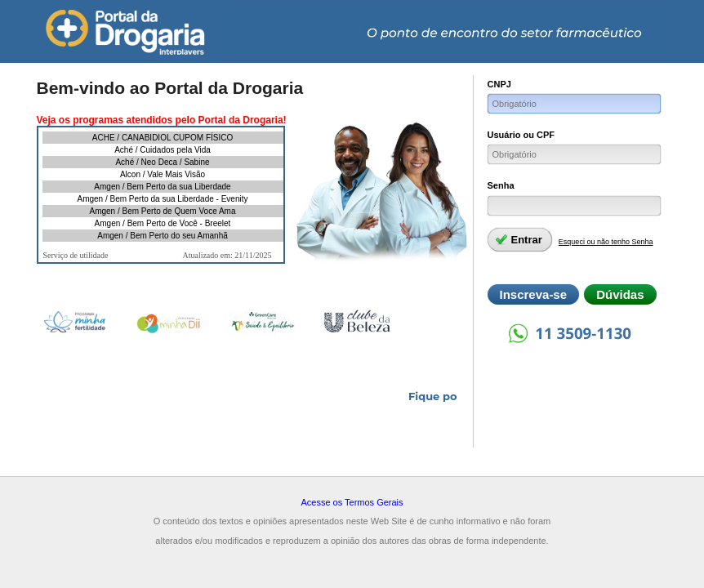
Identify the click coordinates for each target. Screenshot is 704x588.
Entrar (519, 239)
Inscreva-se (534, 294)
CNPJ (499, 84)
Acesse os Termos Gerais (352, 502)
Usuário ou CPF (521, 135)
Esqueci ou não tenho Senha (606, 242)
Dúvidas (620, 294)
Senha (501, 185)
